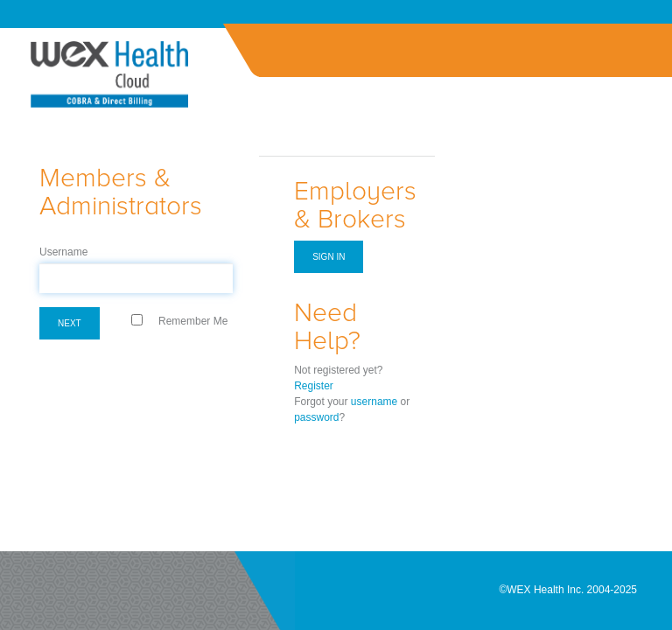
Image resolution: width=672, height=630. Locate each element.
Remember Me (193, 321)
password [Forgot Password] (316, 417)
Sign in (329, 257)
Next (70, 323)
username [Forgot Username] (374, 402)
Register (314, 386)
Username (63, 252)
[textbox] (136, 278)
